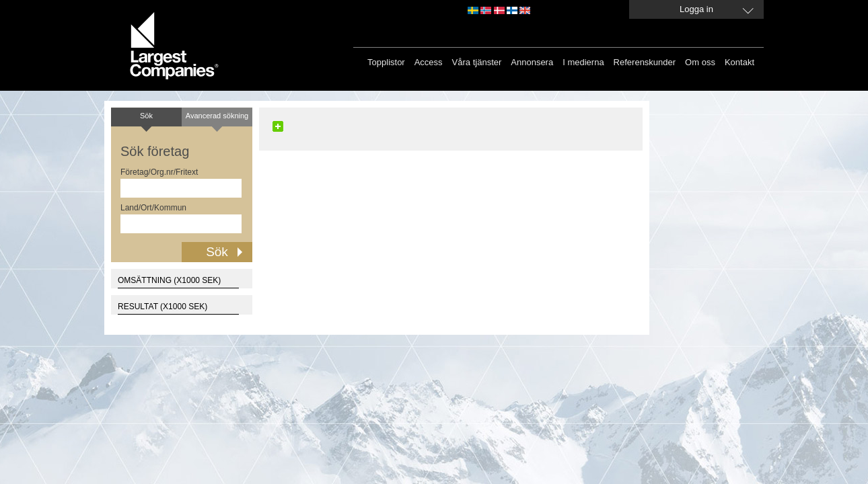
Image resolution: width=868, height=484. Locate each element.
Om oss (700, 62)
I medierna (583, 62)
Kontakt (739, 62)
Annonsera (532, 62)
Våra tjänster (477, 62)
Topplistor (386, 62)
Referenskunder (645, 62)
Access (429, 62)
